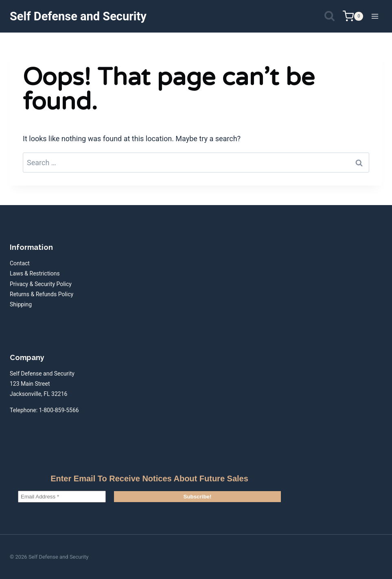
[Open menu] (375, 16)
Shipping (21, 304)
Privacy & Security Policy (41, 284)
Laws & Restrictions (35, 273)
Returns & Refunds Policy (42, 294)
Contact (20, 263)
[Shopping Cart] (353, 16)
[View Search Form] (330, 16)
